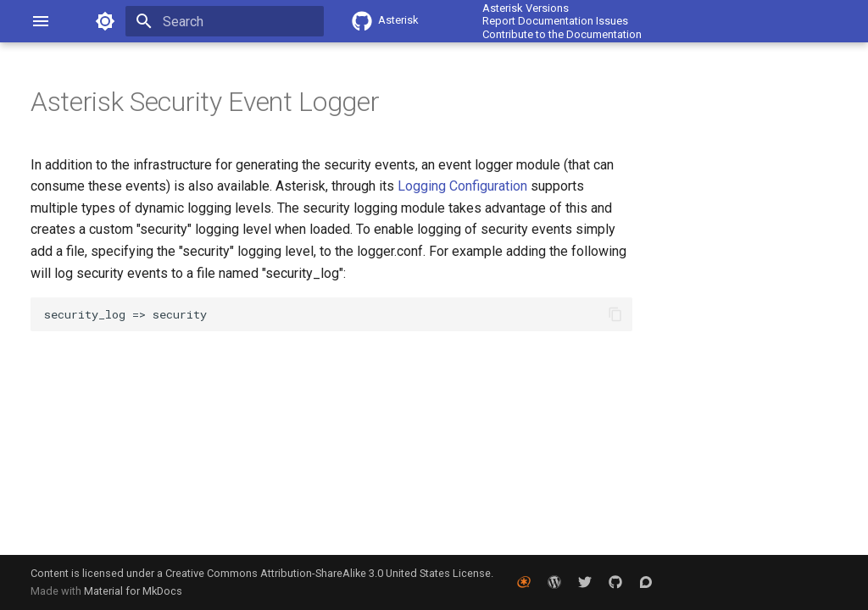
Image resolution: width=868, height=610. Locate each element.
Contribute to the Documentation (562, 34)
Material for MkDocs (133, 591)
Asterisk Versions (526, 8)
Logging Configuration (462, 186)
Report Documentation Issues (555, 21)
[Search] (225, 21)
